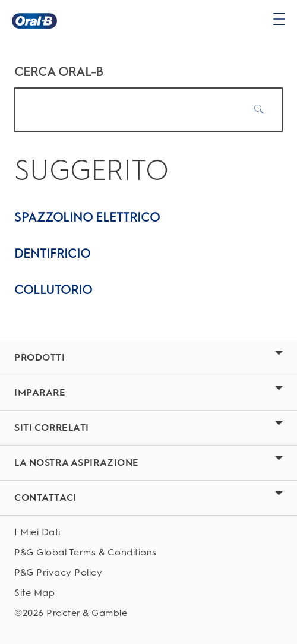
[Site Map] (148, 593)
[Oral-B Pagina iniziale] (34, 21)
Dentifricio (52, 254)
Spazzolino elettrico (87, 217)
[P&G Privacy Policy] (148, 572)
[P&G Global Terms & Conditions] (148, 552)
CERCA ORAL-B (59, 72)
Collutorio (53, 290)
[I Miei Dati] (148, 532)
